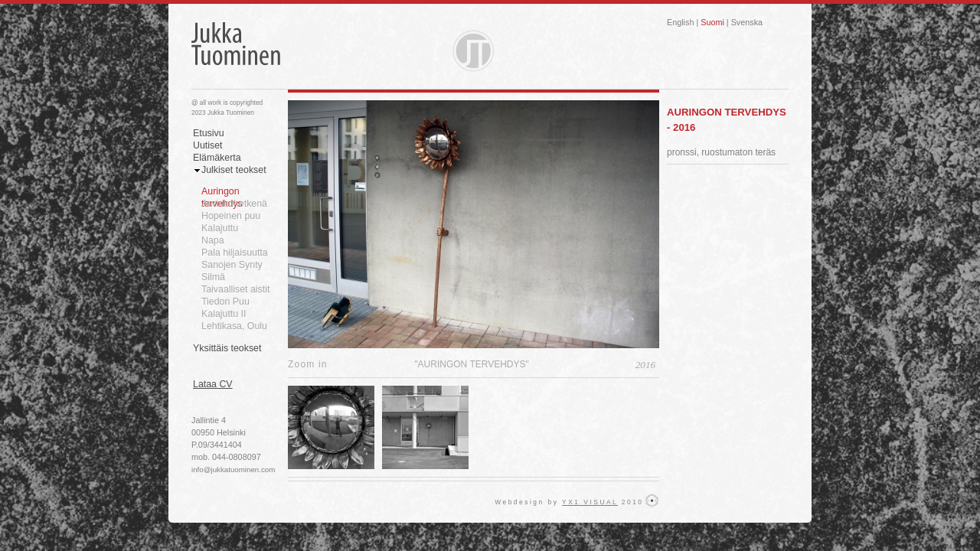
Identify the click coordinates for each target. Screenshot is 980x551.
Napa (213, 240)
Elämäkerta (217, 158)
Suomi (712, 22)
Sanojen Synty (232, 265)
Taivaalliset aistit (235, 289)
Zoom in (308, 364)
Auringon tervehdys (222, 192)
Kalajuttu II (224, 314)
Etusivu (209, 133)
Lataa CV (213, 384)
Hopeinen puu (231, 216)
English (680, 22)
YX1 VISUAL (590, 502)
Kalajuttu (220, 228)
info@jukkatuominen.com (233, 469)
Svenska (747, 22)
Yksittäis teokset (227, 348)
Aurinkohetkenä (234, 204)
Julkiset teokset (234, 170)
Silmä (213, 277)
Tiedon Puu (225, 302)
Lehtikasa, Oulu (234, 326)
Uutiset (208, 145)
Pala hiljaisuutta (235, 253)
